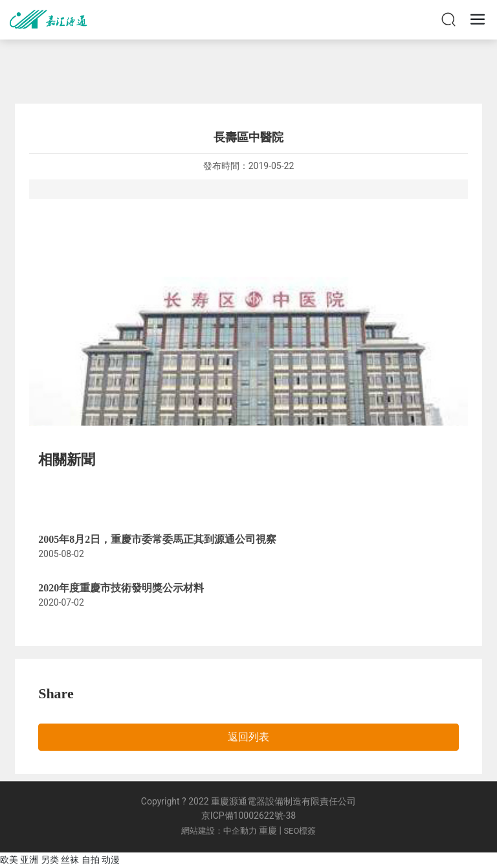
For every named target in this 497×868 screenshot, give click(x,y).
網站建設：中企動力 (219, 831)
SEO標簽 (300, 831)
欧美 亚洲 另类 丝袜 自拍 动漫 (60, 860)
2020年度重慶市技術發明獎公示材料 (121, 588)
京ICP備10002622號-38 (248, 816)
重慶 (268, 830)
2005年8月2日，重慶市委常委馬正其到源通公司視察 (157, 539)
